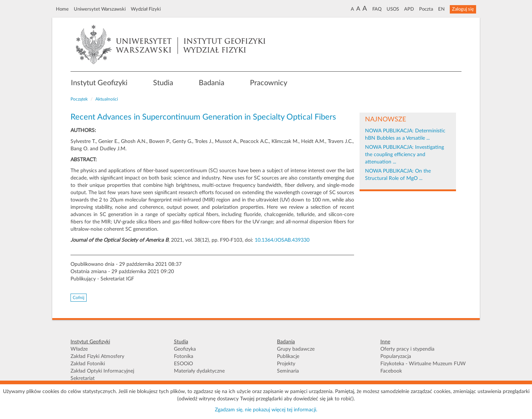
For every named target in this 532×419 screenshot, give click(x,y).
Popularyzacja (396, 356)
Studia (163, 83)
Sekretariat (83, 378)
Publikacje (288, 356)
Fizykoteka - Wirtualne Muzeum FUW (423, 364)
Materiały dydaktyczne (199, 371)
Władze (79, 349)
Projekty (286, 364)
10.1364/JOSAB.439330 (282, 240)
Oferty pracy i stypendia (407, 349)
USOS (393, 9)
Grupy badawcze (296, 349)
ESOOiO (183, 364)
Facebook (391, 371)
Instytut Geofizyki (99, 83)
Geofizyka (185, 349)
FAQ (377, 9)
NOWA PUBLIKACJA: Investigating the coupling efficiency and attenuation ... (404, 155)
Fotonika (184, 356)
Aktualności (107, 99)
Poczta (426, 9)
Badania (212, 83)
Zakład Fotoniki (88, 364)
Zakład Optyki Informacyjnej (102, 371)
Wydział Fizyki (146, 9)
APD (409, 9)
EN (441, 9)
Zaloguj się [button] (463, 9)
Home (62, 9)
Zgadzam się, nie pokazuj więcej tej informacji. (266, 410)
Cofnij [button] (79, 298)
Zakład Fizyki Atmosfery (97, 356)
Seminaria (288, 371)
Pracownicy (269, 83)
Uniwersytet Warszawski (100, 9)
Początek (79, 99)
